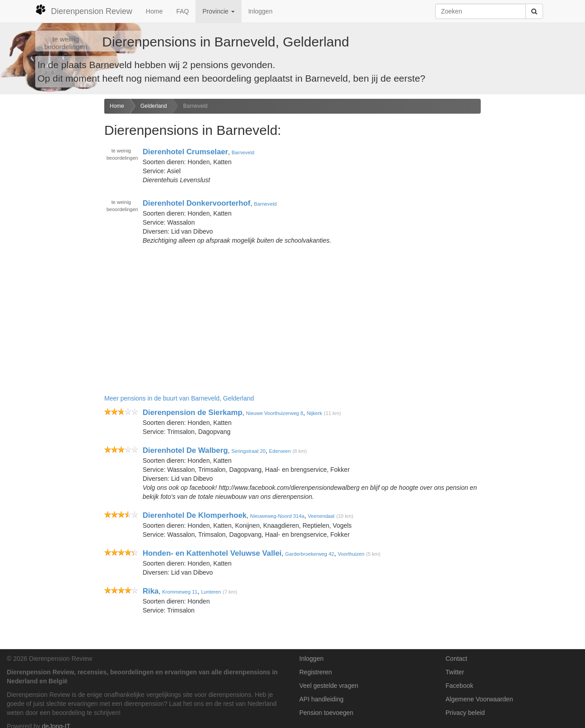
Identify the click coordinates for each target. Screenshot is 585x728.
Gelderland (154, 106)
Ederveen (280, 451)
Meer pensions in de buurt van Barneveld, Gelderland (179, 398)
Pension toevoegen (326, 713)
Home (154, 11)
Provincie (218, 11)
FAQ (182, 11)
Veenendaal (321, 516)
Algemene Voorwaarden (479, 699)
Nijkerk (314, 413)
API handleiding (321, 699)
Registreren (316, 672)
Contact (456, 659)
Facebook (459, 686)
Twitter (455, 672)
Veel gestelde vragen (329, 686)
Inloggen (260, 11)
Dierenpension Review (84, 10)
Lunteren (211, 592)
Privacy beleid (465, 713)
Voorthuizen (351, 554)
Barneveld (195, 106)
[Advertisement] (49, 241)
